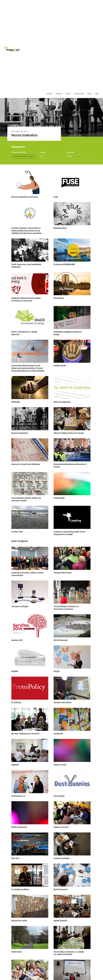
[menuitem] (49, 94)
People (68, 94)
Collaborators (79, 94)
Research (59, 94)
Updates (49, 94)
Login (97, 94)
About (89, 94)
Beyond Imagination (26, 135)
